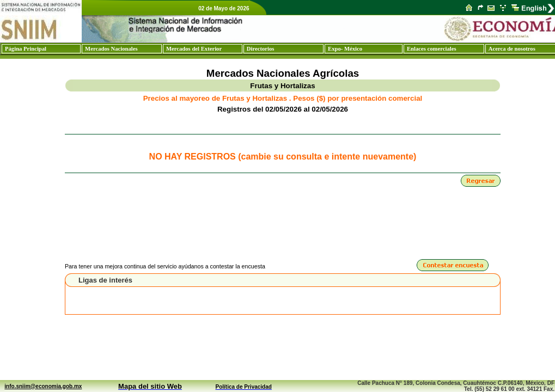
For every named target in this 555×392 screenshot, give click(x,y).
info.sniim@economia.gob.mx (43, 386)
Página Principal (26, 49)
